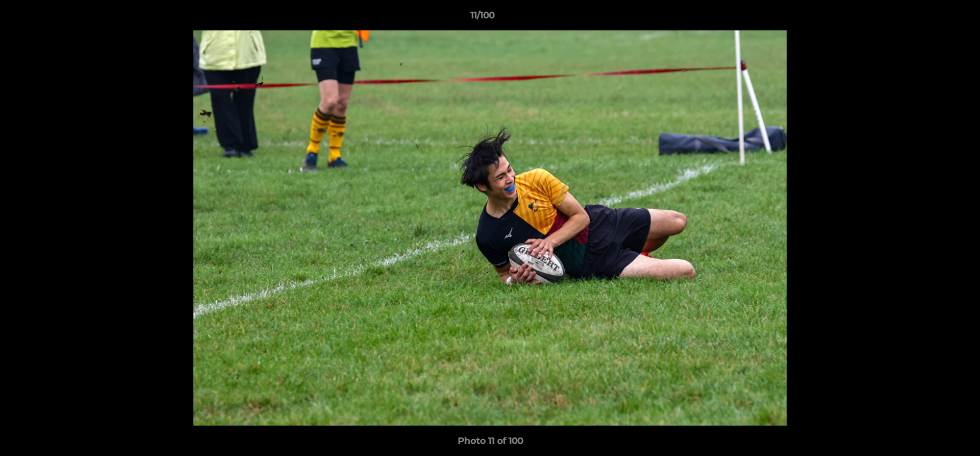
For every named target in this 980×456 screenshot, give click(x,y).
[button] (927, 18)
